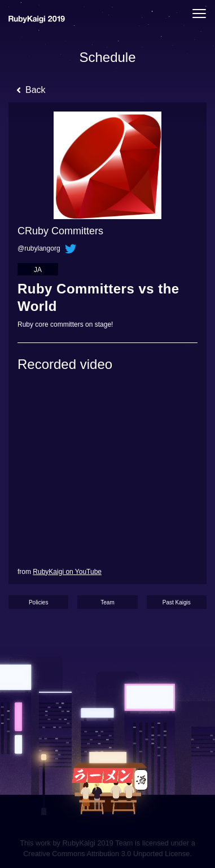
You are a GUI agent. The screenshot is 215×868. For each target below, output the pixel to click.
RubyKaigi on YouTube (67, 572)
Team (107, 602)
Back (31, 90)
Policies (38, 602)
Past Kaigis (177, 602)
